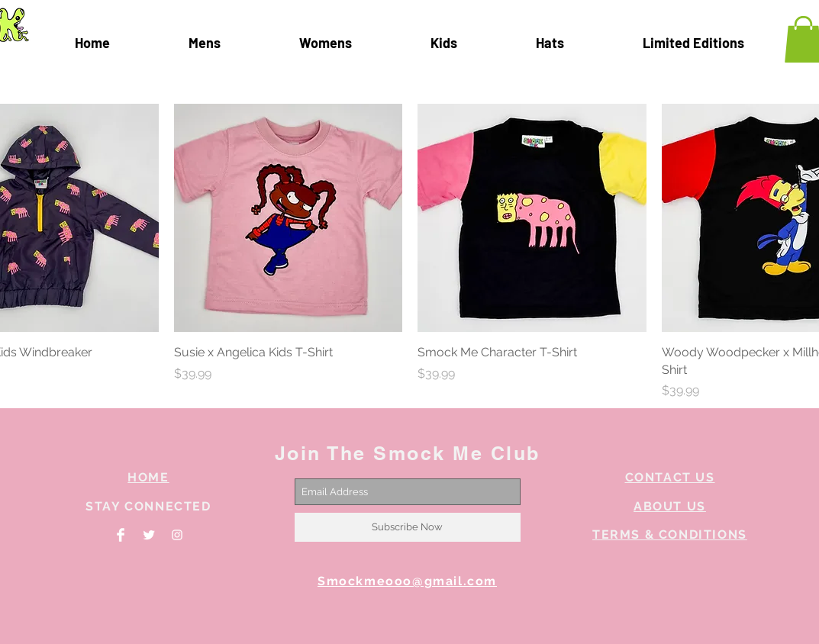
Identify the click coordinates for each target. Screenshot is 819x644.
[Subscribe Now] (408, 527)
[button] (694, 43)
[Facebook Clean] (121, 535)
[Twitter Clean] (149, 535)
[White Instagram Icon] (177, 535)
